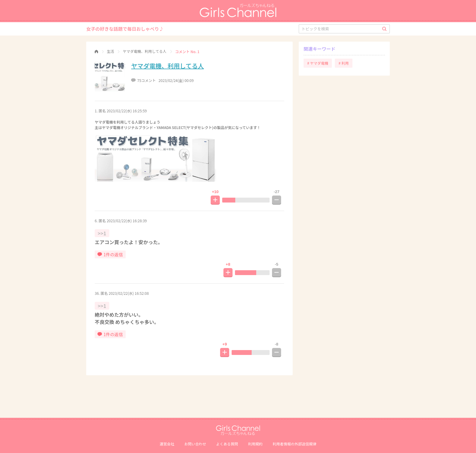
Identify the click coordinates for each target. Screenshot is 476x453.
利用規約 (255, 444)
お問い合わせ (195, 444)
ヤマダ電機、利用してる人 (167, 66)
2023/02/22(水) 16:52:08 (129, 293)
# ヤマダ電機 (318, 63)
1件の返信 (110, 254)
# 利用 (343, 63)
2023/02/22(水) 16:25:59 (127, 111)
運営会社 (167, 444)
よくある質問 (227, 444)
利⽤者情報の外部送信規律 (294, 444)
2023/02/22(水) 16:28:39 (127, 221)
